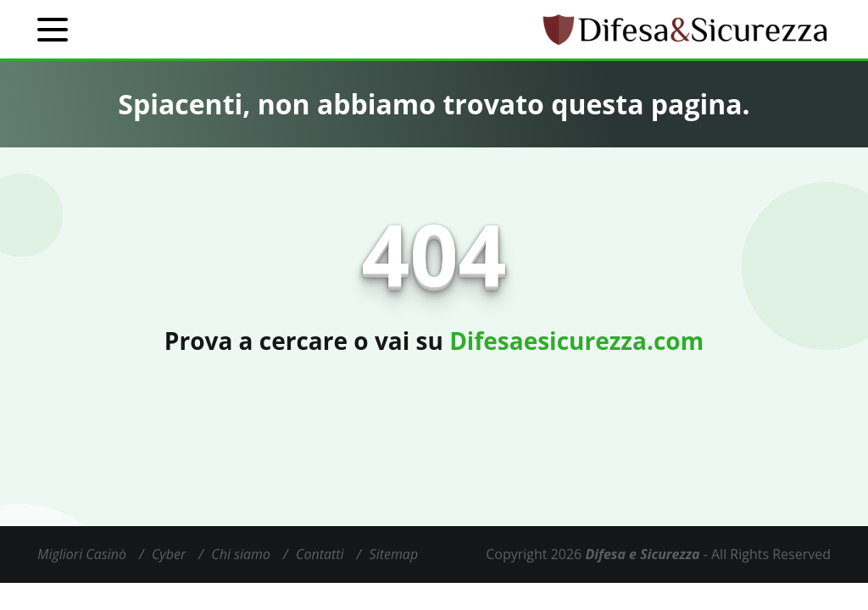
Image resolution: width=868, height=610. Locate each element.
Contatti (320, 554)
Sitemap (394, 554)
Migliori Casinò (82, 554)
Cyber (169, 554)
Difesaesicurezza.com (576, 341)
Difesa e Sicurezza (642, 554)
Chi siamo (241, 554)
